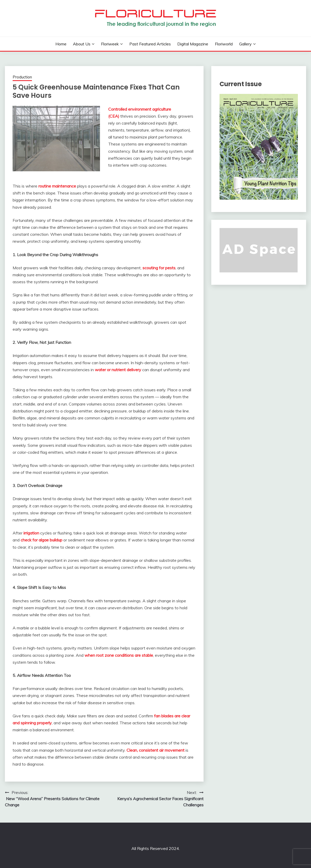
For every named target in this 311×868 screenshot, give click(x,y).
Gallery (245, 44)
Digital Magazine (193, 44)
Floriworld (224, 44)
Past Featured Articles (150, 44)
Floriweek (110, 44)
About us (82, 44)
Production (22, 77)
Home (61, 44)
